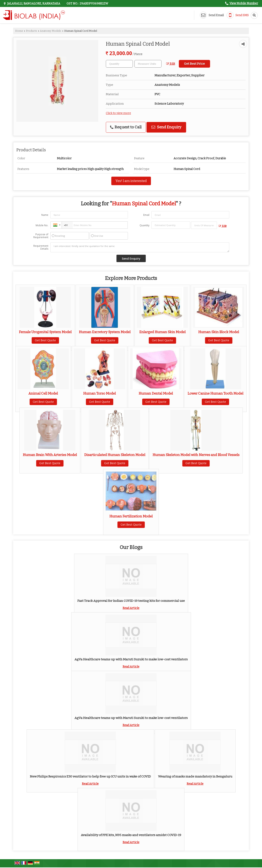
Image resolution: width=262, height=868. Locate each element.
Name (45, 215)
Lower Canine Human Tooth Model (215, 393)
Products (32, 31)
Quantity (145, 225)
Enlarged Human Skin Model (162, 332)
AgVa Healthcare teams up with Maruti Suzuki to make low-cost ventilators (131, 659)
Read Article (131, 608)
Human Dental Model (156, 393)
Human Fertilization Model (131, 516)
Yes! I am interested (131, 181)
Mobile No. (42, 225)
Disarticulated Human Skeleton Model (115, 455)
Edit (171, 64)
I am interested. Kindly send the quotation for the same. (140, 247)
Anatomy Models (51, 31)
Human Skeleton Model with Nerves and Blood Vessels (196, 455)
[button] (244, 3)
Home (19, 31)
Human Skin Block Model (219, 332)
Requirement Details (41, 247)
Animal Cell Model (43, 393)
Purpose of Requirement (41, 236)
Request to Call (126, 127)
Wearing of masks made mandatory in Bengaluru (195, 776)
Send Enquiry (166, 127)
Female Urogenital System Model (45, 332)
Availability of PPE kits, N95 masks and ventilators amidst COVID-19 (131, 835)
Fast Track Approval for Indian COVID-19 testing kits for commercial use (131, 601)
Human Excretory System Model (105, 332)
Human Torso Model (99, 393)
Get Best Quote (45, 340)
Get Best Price (194, 64)
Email (146, 215)
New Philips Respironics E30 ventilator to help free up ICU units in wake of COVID (90, 776)
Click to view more (118, 113)
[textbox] (148, 64)
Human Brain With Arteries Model (50, 455)
